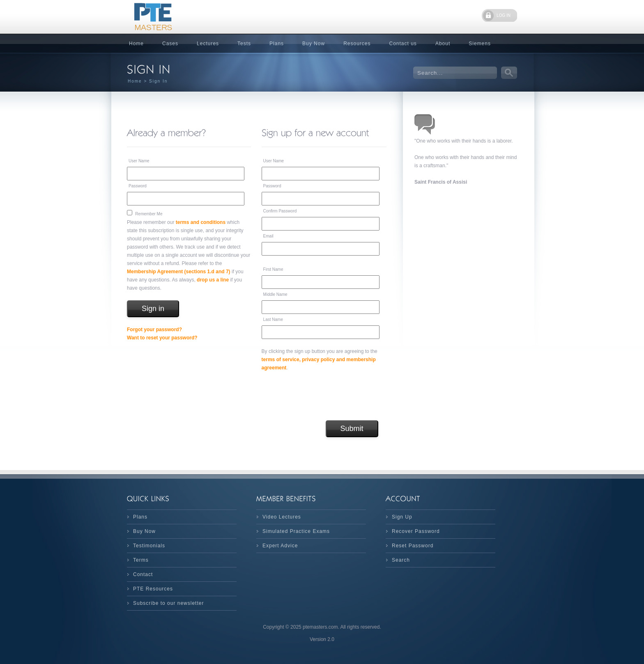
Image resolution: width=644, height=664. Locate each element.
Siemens (480, 44)
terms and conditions (201, 222)
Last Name (273, 319)
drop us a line (213, 280)
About (443, 44)
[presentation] (324, 396)
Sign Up (402, 517)
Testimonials (149, 546)
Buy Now (314, 44)
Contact (143, 574)
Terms (141, 560)
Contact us (403, 44)
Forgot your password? (154, 330)
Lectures (208, 44)
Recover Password (416, 531)
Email (268, 236)
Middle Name (275, 294)
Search (401, 560)
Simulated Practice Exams (296, 531)
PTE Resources (153, 589)
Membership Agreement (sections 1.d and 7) (179, 272)
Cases (170, 44)
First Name (273, 269)
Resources (357, 44)
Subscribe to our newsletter (168, 603)
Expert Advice (280, 546)
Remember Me (149, 214)
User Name (139, 161)
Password (138, 186)
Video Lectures (282, 517)
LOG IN (504, 15)
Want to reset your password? (162, 338)
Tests (244, 44)
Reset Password (413, 546)
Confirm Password (280, 211)
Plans (277, 44)
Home (136, 44)
